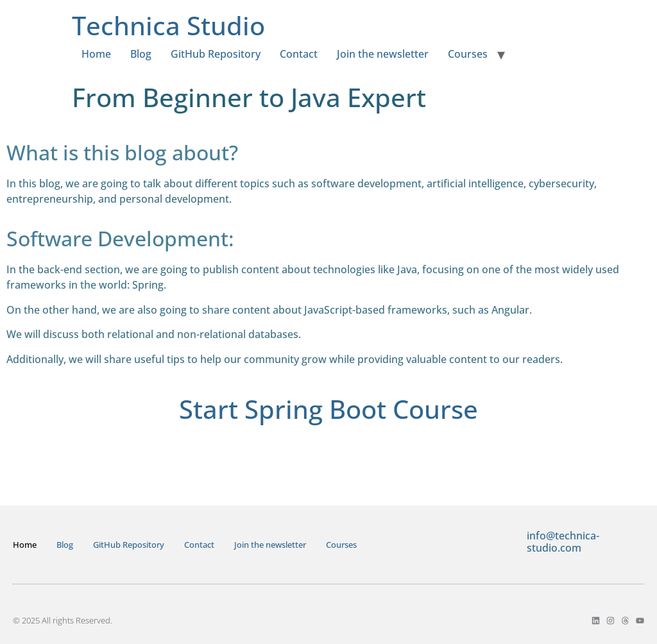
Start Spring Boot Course (328, 409)
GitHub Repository (216, 54)
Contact (299, 54)
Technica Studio (168, 25)
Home (96, 54)
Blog (141, 54)
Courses (468, 54)
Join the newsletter (383, 54)
